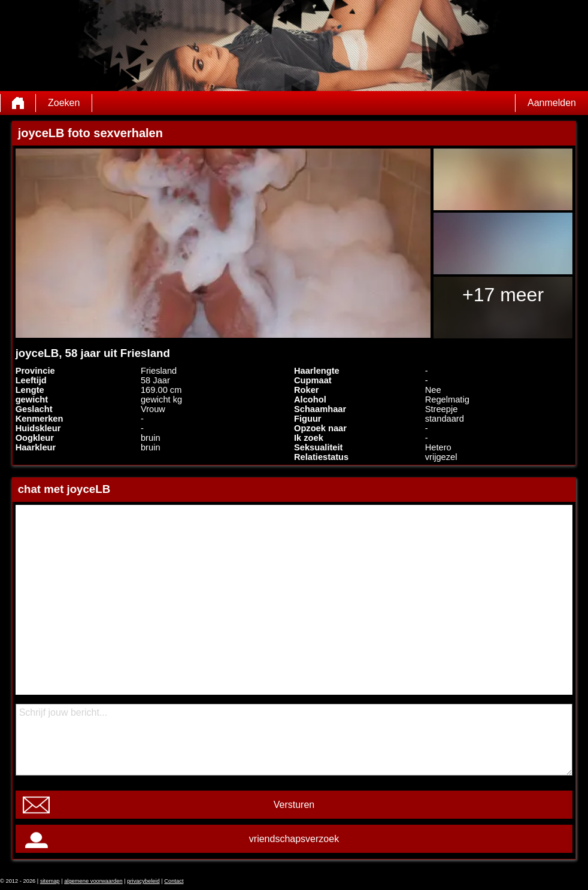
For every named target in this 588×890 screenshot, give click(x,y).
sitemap (50, 881)
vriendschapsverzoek (294, 839)
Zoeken (64, 103)
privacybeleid (143, 881)
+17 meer (503, 295)
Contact (174, 881)
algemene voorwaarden (93, 881)
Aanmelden (552, 103)
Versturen (294, 805)
